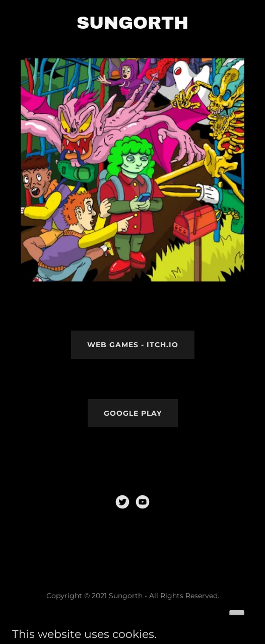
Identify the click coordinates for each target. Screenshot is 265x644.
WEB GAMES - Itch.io (133, 345)
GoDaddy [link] (155, 618)
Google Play (133, 413)
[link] (122, 502)
